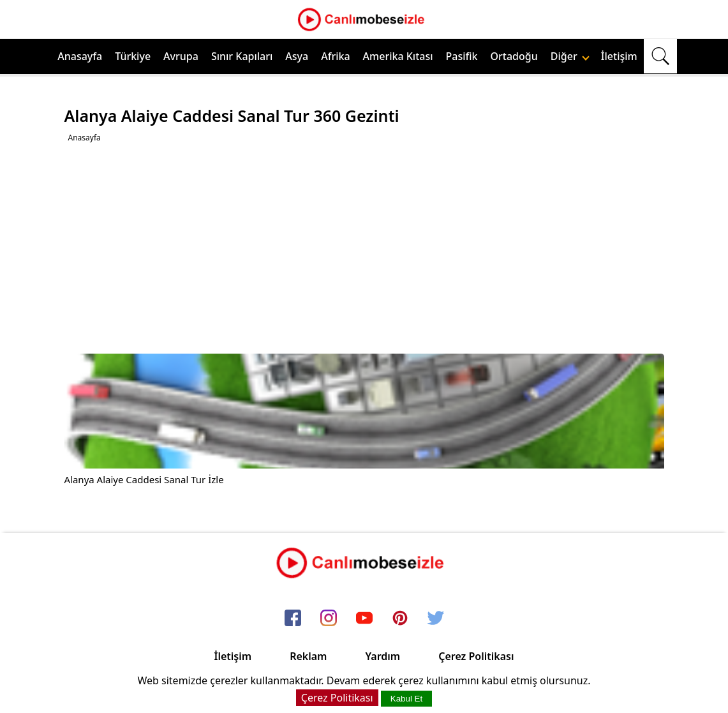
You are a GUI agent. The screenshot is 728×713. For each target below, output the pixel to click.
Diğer (570, 56)
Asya (297, 56)
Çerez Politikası (476, 656)
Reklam (308, 656)
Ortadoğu (514, 56)
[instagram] (329, 619)
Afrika (335, 56)
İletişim (619, 56)
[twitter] (436, 619)
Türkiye (133, 56)
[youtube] (364, 619)
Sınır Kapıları (242, 56)
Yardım (383, 656)
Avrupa (181, 56)
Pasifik (462, 56)
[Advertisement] (366, 248)
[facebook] (293, 619)
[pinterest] (400, 619)
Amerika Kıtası (398, 56)
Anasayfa (80, 56)
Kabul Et (406, 699)
